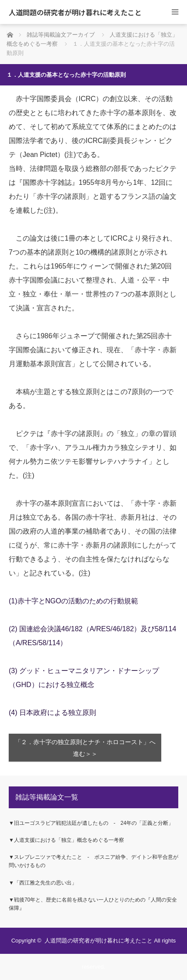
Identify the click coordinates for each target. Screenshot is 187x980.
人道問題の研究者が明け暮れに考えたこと (75, 12)
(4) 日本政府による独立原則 (52, 713)
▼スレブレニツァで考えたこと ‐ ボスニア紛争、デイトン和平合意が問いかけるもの (93, 861)
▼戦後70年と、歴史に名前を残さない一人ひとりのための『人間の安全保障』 (93, 904)
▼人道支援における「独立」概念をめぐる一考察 (66, 840)
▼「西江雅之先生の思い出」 (43, 883)
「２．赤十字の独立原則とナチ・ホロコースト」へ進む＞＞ (85, 748)
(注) (70, 155)
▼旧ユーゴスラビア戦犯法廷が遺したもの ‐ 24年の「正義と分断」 (91, 823)
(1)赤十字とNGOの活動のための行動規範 (73, 601)
